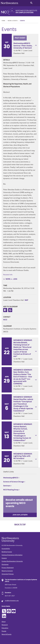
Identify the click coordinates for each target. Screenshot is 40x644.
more (7, 279)
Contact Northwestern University (12, 561)
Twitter (4, 611)
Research (5, 625)
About (4, 622)
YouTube (14, 611)
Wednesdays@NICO (11, 478)
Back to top (20, 525)
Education (5, 628)
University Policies (8, 574)
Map (26, 300)
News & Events (13, 21)
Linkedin (4, 616)
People (4, 631)
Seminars (7, 486)
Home (3, 21)
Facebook (9, 611)
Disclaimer (5, 565)
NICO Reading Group (11, 490)
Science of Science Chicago (14, 482)
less (14, 279)
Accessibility (6, 549)
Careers (4, 558)
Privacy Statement (8, 568)
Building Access (7, 552)
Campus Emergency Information (12, 555)
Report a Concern (7, 571)
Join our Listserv (20, 515)
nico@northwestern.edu (12, 601)
